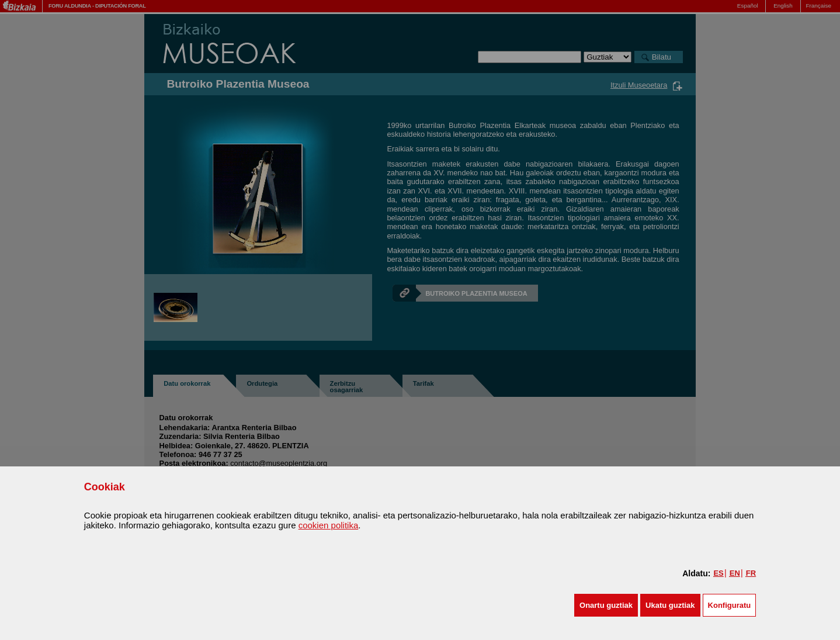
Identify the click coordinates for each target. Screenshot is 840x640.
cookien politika (329, 525)
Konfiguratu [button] (730, 605)
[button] (606, 605)
